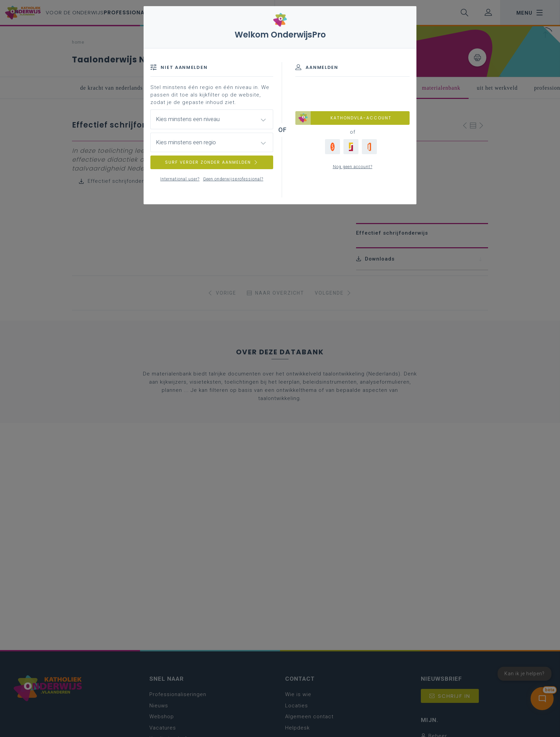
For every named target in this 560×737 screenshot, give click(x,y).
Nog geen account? (353, 167)
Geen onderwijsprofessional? (233, 179)
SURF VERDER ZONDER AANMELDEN (212, 162)
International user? (180, 179)
